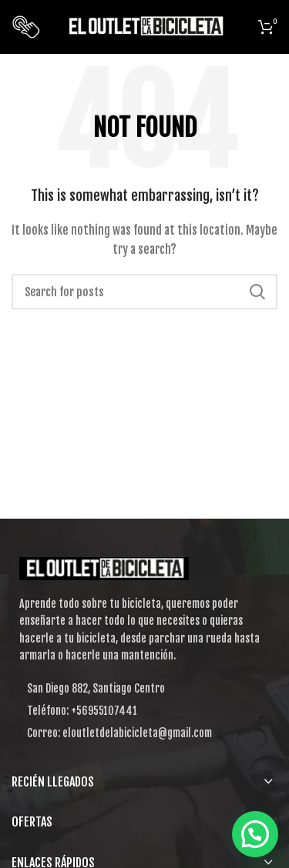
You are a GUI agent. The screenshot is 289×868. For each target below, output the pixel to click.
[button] (255, 834)
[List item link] (144, 711)
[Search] (144, 292)
